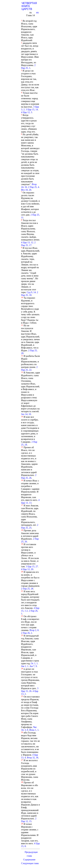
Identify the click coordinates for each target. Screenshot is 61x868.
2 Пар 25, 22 (29, 368)
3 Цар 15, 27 (32, 566)
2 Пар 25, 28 (27, 589)
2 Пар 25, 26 (29, 476)
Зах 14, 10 (26, 414)
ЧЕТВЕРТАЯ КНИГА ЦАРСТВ (29, 6)
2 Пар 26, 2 (27, 633)
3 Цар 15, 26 (30, 690)
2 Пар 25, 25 (30, 526)
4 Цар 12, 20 (27, 569)
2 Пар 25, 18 (30, 294)
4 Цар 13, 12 (27, 242)
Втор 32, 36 (33, 758)
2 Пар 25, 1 (28, 67)
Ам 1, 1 (25, 666)
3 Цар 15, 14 (32, 109)
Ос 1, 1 (34, 663)
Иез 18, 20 (26, 190)
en (38, 12)
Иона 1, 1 (34, 730)
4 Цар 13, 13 (30, 501)
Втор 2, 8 (34, 630)
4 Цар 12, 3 (27, 112)
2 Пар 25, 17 (28, 244)
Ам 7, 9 (33, 666)
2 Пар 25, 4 (34, 187)
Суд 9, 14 (31, 292)
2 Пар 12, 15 (29, 820)
